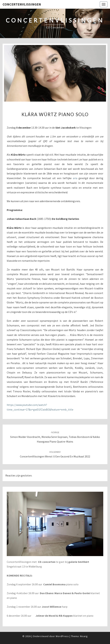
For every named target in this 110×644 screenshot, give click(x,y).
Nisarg (84, 636)
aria (75, 178)
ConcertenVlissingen (22, 4)
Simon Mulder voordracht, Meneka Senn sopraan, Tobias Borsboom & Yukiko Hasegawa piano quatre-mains (55, 437)
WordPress (62, 636)
